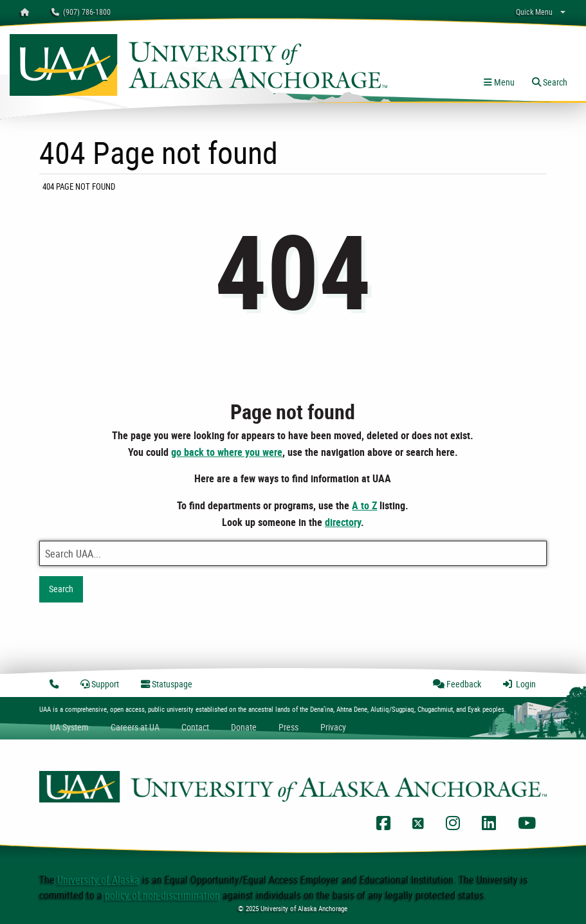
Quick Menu (534, 12)
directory (343, 522)
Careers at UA (135, 727)
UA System (69, 727)
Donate (244, 727)
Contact (195, 727)
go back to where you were (227, 452)
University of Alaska (98, 880)
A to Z (364, 505)
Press (288, 727)
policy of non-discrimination (162, 895)
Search (61, 589)
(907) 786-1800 (81, 12)
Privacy (333, 727)
